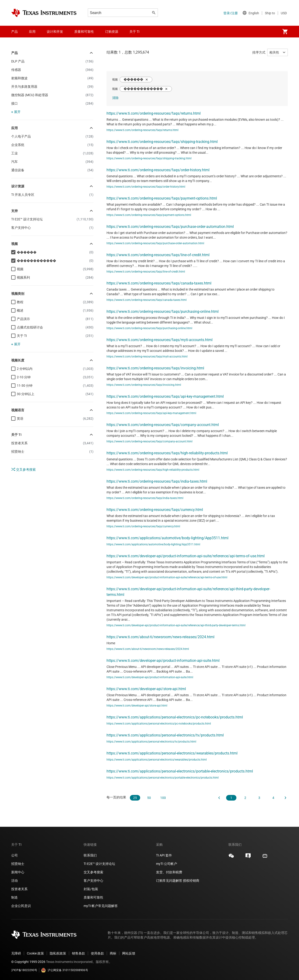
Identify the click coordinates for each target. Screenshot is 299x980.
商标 (113, 953)
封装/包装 (91, 889)
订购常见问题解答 (169, 881)
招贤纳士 (18, 864)
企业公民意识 (21, 906)
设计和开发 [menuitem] (55, 32)
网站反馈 (129, 953)
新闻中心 (18, 872)
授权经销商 (191, 881)
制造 (14, 897)
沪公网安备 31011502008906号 (65, 970)
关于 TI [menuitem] (134, 32)
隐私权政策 (58, 953)
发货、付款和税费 (169, 872)
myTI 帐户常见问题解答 (101, 906)
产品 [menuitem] (14, 32)
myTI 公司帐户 (167, 864)
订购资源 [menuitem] (112, 32)
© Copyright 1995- (28, 962)
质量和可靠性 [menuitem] (84, 32)
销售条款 (78, 953)
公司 (14, 855)
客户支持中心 (93, 881)
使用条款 (97, 953)
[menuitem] (285, 32)
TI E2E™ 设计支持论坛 (99, 864)
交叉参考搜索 (23, 469)
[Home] (44, 13)
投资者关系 (19, 889)
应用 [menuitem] (32, 32)
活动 (14, 881)
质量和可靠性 (94, 897)
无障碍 (16, 953)
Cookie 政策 (35, 953)
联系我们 (90, 855)
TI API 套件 (164, 855)
